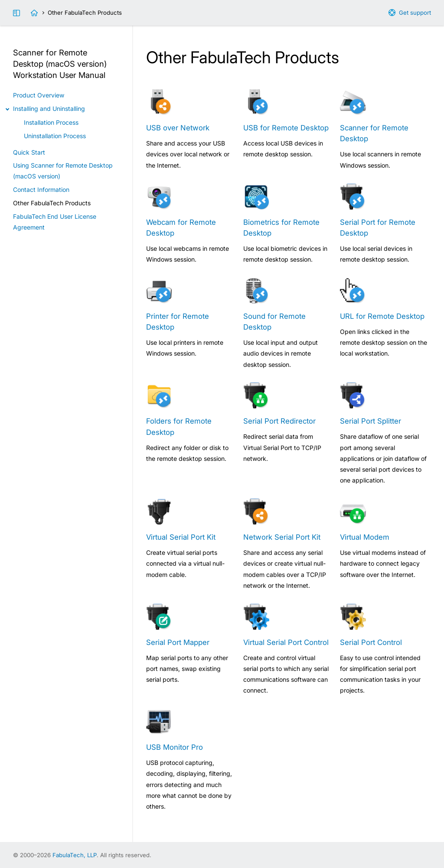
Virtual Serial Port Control (286, 642)
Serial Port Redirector (279, 421)
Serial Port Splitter (371, 421)
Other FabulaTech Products (52, 203)
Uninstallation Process (55, 136)
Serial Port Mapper (178, 642)
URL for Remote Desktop (382, 316)
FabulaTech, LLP (75, 855)
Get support (415, 13)
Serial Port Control (371, 642)
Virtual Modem (365, 537)
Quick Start (29, 152)
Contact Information (41, 189)
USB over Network (178, 128)
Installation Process (51, 122)
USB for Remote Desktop (286, 128)
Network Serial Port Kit (282, 537)
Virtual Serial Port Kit (181, 537)
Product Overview (39, 95)
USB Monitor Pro (175, 747)
